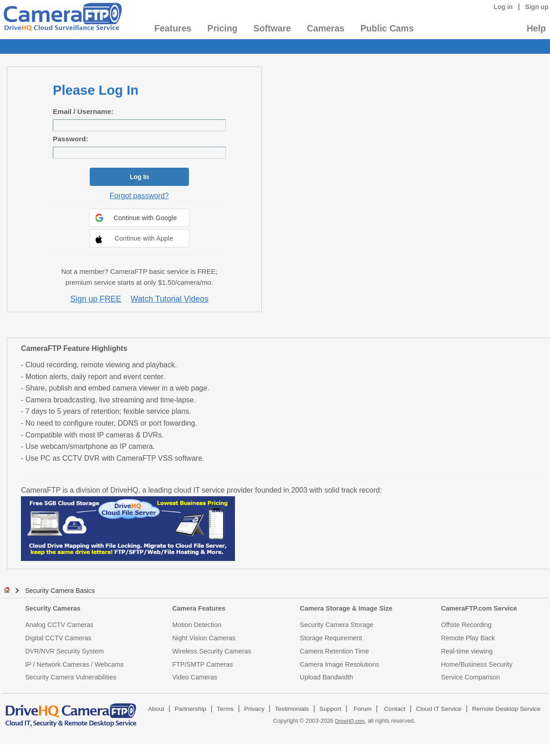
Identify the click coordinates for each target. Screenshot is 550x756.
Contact (395, 709)
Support (331, 709)
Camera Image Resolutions (340, 664)
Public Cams (387, 28)
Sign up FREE (96, 299)
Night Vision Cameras (204, 638)
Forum (363, 709)
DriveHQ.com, (351, 721)
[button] (139, 218)
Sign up (537, 7)
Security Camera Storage (337, 625)
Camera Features (199, 608)
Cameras (326, 28)
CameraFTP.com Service (479, 608)
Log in (503, 7)
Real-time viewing (467, 651)
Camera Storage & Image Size (346, 608)
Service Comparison (471, 677)
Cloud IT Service (438, 709)
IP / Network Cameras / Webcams (74, 664)
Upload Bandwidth (327, 677)
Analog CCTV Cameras (59, 625)
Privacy (254, 709)
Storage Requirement (331, 638)
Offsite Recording (466, 625)
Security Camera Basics (60, 591)
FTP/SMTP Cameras (202, 664)
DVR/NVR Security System (64, 651)
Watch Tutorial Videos (170, 299)
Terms (225, 709)
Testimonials (292, 709)
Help (536, 28)
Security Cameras (53, 608)
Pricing (222, 28)
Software (272, 28)
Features (173, 28)
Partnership (191, 709)
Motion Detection (197, 625)
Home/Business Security (477, 664)
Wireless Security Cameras (212, 651)
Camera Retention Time (335, 651)
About (156, 709)
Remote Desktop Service (506, 709)
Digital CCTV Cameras (58, 638)
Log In (139, 177)
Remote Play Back (468, 638)
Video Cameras (195, 677)
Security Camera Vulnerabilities (71, 677)
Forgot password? (139, 195)
